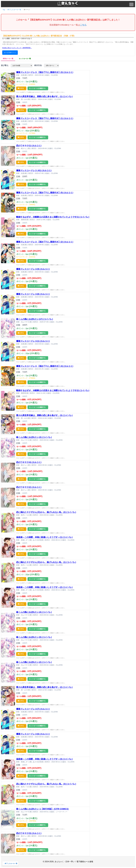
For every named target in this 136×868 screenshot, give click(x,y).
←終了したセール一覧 (10, 863)
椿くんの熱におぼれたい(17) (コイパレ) (35, 319)
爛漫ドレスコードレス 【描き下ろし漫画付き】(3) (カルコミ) (45, 72)
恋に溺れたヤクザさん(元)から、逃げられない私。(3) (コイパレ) (46, 784)
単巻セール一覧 (8, 59)
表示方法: (38, 65)
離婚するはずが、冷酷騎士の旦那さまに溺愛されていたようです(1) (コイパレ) (53, 217)
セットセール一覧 (25, 59)
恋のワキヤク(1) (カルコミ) (29, 146)
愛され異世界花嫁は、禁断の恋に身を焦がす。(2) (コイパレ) (44, 687)
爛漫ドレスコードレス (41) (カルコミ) (34, 170)
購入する (21, 88)
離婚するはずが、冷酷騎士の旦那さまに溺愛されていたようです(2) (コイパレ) (53, 390)
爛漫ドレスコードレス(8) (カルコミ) (33, 294)
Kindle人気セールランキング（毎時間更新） (17, 48)
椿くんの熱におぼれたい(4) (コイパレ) (34, 612)
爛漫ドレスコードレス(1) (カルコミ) (33, 341)
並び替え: (5, 65)
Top (4, 10)
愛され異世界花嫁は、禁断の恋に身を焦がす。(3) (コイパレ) (44, 415)
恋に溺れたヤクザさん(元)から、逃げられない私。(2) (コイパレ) (46, 512)
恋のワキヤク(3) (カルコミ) (29, 833)
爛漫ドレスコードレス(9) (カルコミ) (33, 269)
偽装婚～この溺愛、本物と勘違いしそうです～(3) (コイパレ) (44, 759)
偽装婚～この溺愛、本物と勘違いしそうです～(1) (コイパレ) (44, 537)
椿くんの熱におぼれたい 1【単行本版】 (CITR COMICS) (42, 809)
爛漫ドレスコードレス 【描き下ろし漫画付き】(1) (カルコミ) (45, 118)
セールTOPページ (10, 53)
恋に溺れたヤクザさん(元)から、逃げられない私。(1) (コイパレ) (46, 562)
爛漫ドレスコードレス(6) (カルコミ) (33, 734)
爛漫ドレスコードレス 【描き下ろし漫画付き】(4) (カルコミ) (45, 366)
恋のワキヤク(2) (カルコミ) (29, 487)
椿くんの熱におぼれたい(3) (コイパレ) (34, 437)
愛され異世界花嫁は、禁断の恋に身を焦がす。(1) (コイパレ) (44, 96)
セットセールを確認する (37, 88)
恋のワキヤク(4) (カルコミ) (29, 462)
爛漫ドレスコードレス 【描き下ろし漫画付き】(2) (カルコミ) (45, 242)
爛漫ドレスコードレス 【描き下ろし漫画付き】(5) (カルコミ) (45, 193)
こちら (83, 25)
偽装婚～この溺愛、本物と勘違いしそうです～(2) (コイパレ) (44, 587)
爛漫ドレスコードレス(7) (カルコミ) (33, 709)
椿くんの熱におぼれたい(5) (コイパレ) (34, 637)
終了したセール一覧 (14, 10)
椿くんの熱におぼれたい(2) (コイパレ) (34, 662)
